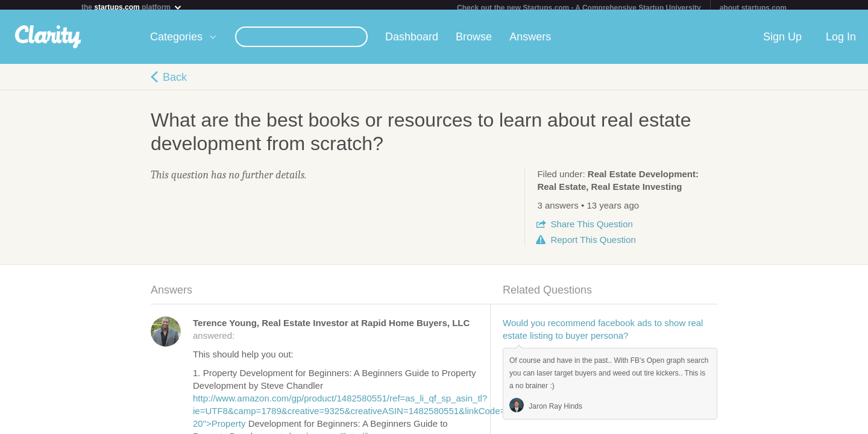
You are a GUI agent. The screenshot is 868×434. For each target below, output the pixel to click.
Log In (841, 42)
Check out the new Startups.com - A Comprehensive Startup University (579, 8)
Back (175, 82)
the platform (132, 7)
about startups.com (753, 8)
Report (593, 244)
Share (591, 229)
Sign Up (782, 42)
